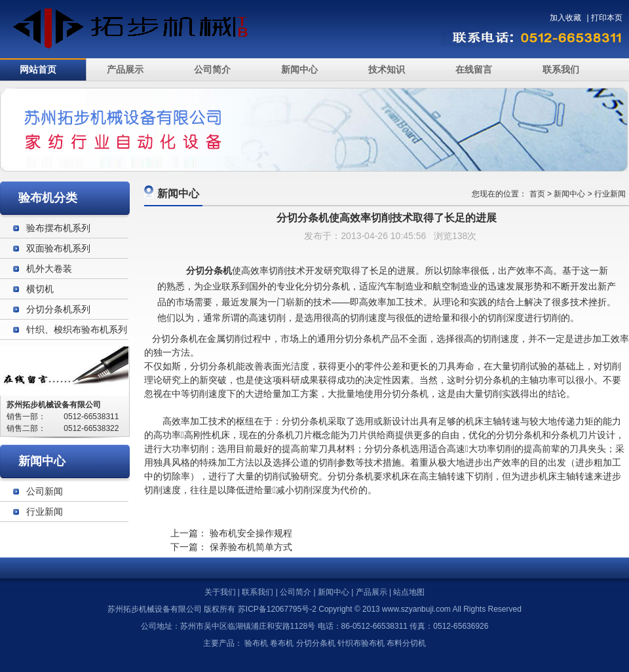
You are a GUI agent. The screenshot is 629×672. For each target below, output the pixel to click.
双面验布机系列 (58, 248)
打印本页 (607, 18)
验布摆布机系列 (58, 228)
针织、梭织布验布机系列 (77, 329)
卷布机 (282, 643)
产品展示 (125, 69)
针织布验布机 (361, 643)
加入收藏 (565, 18)
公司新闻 (45, 491)
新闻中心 (299, 69)
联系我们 (561, 69)
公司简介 (212, 69)
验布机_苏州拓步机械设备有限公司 (143, 29)
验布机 (256, 643)
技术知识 (387, 69)
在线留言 (474, 69)
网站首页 (38, 69)
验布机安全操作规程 (251, 533)
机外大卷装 (49, 269)
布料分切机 (406, 643)
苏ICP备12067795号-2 (277, 609)
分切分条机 (175, 339)
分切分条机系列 (58, 309)
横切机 (40, 289)
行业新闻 (610, 194)
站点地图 (409, 592)
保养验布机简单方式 (251, 547)
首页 (537, 194)
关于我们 (220, 592)
